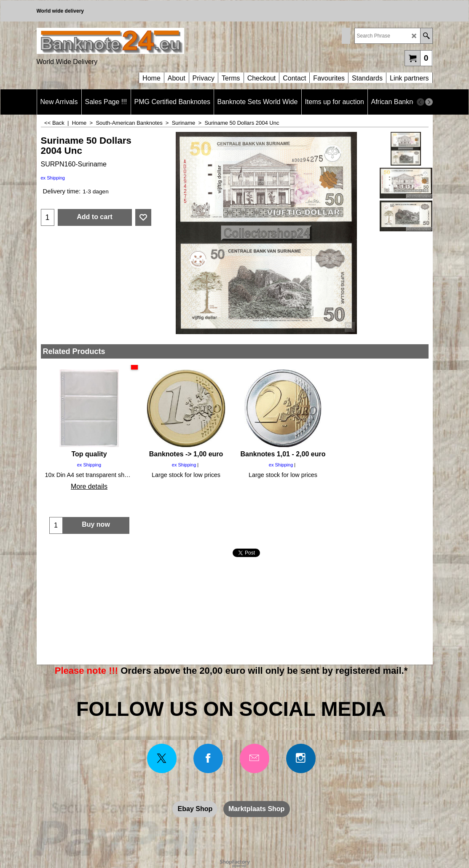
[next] (429, 102)
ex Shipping (53, 178)
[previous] (421, 102)
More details (89, 486)
